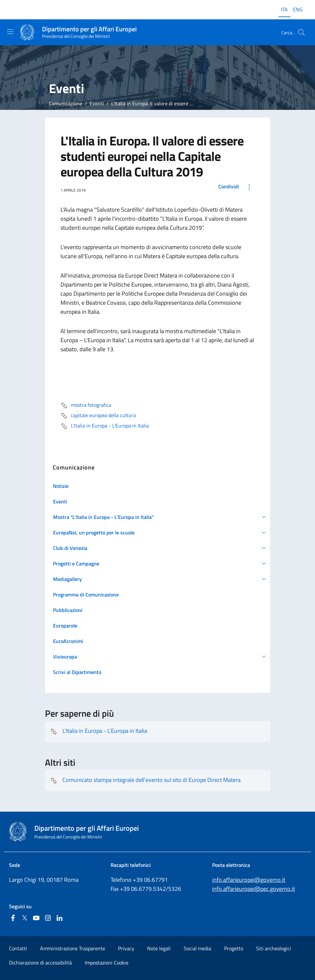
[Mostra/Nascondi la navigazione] (10, 32)
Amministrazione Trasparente (73, 948)
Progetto (234, 948)
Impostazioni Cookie (107, 963)
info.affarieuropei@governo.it (249, 880)
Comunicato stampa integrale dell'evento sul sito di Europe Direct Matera (145, 781)
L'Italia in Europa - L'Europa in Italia (105, 426)
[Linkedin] (60, 918)
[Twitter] (25, 918)
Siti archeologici (274, 948)
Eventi (97, 103)
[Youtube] (36, 918)
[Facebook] (13, 918)
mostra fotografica (86, 406)
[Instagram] (48, 918)
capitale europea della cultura (98, 416)
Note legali (159, 948)
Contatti (18, 948)
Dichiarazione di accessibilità (40, 963)
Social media (197, 948)
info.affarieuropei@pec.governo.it (254, 889)
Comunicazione (65, 103)
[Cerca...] (301, 32)
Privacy (126, 948)
